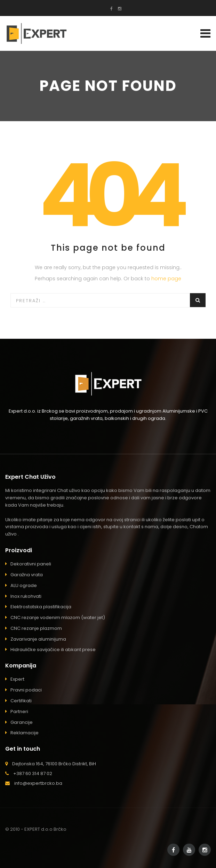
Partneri (19, 711)
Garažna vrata (27, 575)
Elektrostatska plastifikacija (41, 607)
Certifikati (21, 701)
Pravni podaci (26, 690)
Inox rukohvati (26, 596)
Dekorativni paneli (31, 564)
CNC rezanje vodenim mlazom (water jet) (58, 617)
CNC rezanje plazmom (36, 628)
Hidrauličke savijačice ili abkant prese (53, 650)
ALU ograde (24, 585)
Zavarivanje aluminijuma (38, 639)
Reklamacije (25, 733)
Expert (17, 679)
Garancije (22, 722)
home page (166, 279)
